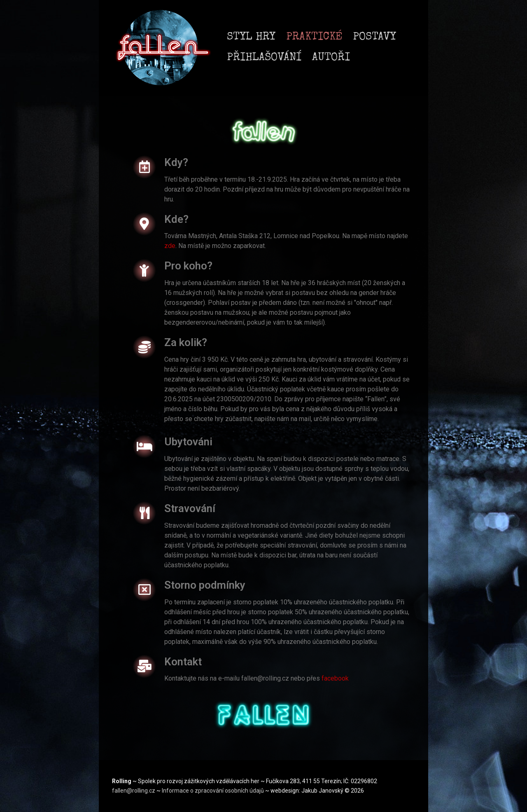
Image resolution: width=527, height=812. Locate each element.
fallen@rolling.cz (134, 791)
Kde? (176, 219)
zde (170, 246)
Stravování (190, 508)
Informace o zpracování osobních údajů (213, 791)
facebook (335, 678)
